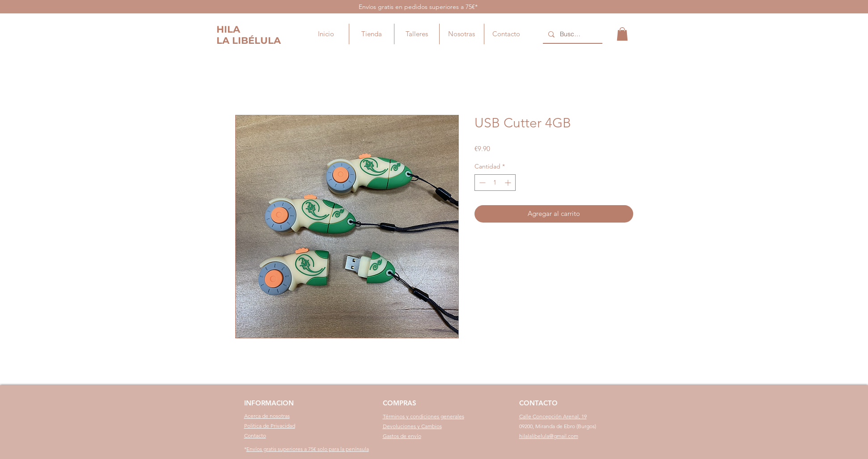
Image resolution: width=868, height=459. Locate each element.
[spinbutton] (495, 183)
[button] (622, 34)
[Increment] (509, 183)
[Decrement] (481, 183)
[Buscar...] (572, 34)
